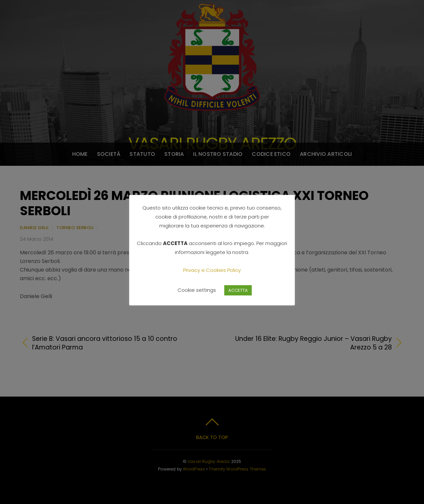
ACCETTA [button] (238, 290)
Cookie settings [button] (197, 290)
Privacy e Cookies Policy (212, 270)
